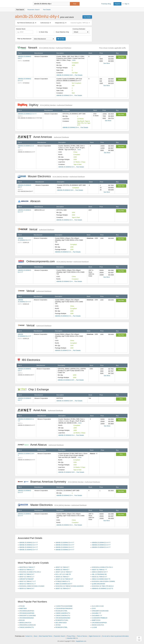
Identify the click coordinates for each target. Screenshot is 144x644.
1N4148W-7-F (96, 613)
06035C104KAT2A (98, 625)
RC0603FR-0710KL (62, 620)
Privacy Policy (71, 636)
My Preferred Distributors (27, 23)
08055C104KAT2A (25, 623)
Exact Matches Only (61, 32)
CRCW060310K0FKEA (27, 611)
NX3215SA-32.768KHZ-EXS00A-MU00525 (69, 586)
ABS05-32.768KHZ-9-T (27, 588)
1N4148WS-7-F (97, 616)
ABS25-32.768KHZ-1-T (27, 570)
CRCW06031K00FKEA (99, 623)
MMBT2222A (96, 620)
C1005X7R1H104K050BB (64, 606)
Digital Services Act (95, 636)
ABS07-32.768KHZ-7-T (99, 570)
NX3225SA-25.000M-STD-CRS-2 (30, 572)
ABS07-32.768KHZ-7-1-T (27, 581)
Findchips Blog (106, 4)
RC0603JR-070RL (61, 627)
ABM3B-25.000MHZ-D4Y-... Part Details (69, 75)
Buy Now (121, 57)
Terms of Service (82, 636)
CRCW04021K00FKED (27, 613)
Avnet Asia (40, 410)
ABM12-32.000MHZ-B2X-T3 (101, 579)
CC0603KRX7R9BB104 (100, 618)
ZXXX (94, 608)
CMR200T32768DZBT (26, 579)
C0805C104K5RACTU (63, 613)
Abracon (30, 201)
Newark (45, 48)
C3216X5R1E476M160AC (64, 608)
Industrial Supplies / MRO (81, 23)
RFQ (121, 399)
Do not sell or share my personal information (115, 636)
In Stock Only (42, 32)
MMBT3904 (23, 608)
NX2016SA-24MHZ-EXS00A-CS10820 (32, 586)
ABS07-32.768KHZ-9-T (27, 574)
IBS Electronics (30, 360)
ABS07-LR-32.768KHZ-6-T (64, 579)
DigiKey (45, 105)
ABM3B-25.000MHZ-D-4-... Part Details (69, 95)
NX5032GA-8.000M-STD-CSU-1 (102, 567)
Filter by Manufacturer (24, 39)
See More (107, 63)
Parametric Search (59, 636)
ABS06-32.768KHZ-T (62, 570)
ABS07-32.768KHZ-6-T (63, 588)
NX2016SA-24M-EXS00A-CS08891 (103, 581)
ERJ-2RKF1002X (61, 623)
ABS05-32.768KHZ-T (62, 577)
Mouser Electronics (51, 176)
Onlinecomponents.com (53, 261)
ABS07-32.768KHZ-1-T (27, 577)
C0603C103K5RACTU (26, 627)
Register (117, 4)
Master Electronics (52, 505)
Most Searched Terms (46, 636)
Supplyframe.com (81, 641)
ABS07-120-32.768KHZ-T (64, 572)
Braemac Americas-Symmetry (59, 482)
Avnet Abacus (41, 445)
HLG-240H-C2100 (98, 606)
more (74, 60)
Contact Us (29, 636)
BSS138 (22, 620)
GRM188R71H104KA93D (100, 611)
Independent (61, 23)
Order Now (121, 186)
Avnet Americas (43, 137)
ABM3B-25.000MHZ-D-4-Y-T (27, 114)
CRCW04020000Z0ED (63, 618)
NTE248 (22, 606)
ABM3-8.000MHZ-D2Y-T (100, 572)
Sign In (127, 4)
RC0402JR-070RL (61, 611)
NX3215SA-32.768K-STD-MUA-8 (103, 586)
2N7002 (58, 625)
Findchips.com (22, 4)
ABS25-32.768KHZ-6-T (99, 577)
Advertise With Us (72, 638)
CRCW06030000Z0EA (26, 618)
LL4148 (94, 627)
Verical (36, 229)
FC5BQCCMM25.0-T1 (63, 581)
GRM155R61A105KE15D (27, 625)
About (35, 636)
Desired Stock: (25, 31)
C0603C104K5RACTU (63, 616)
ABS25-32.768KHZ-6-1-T (27, 584)
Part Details (87, 17)
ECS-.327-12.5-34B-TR (63, 574)
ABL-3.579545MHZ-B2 (99, 574)
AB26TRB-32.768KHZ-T (27, 567)
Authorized (46, 23)
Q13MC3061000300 (98, 584)
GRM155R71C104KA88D (27, 616)
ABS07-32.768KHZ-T (62, 567)
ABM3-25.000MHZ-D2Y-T (64, 584)
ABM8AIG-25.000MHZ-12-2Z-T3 (102, 588)
